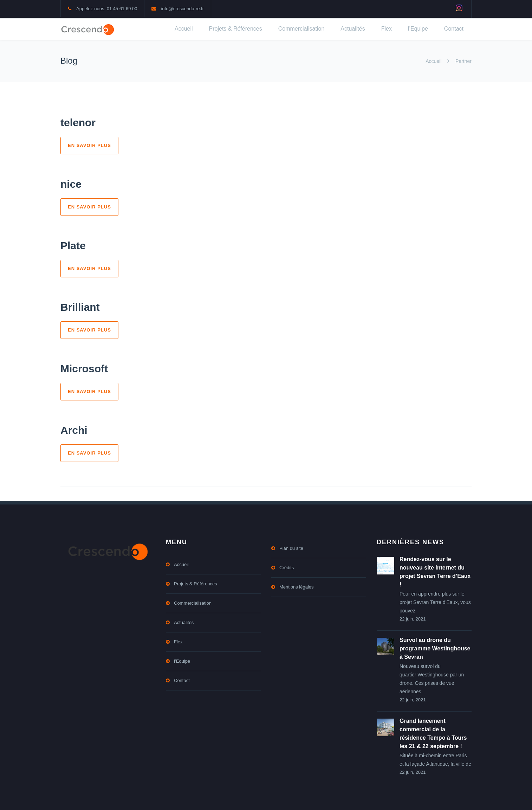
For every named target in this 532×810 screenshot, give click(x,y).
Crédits (287, 568)
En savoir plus (89, 145)
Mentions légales (297, 587)
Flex (387, 29)
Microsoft (84, 369)
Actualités (353, 29)
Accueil (184, 29)
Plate (73, 246)
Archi (74, 430)
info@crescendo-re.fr (182, 9)
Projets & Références (236, 29)
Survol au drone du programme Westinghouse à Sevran (435, 648)
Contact (454, 29)
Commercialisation (301, 29)
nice (71, 184)
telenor (78, 123)
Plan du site (291, 548)
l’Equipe (418, 29)
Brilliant (80, 307)
